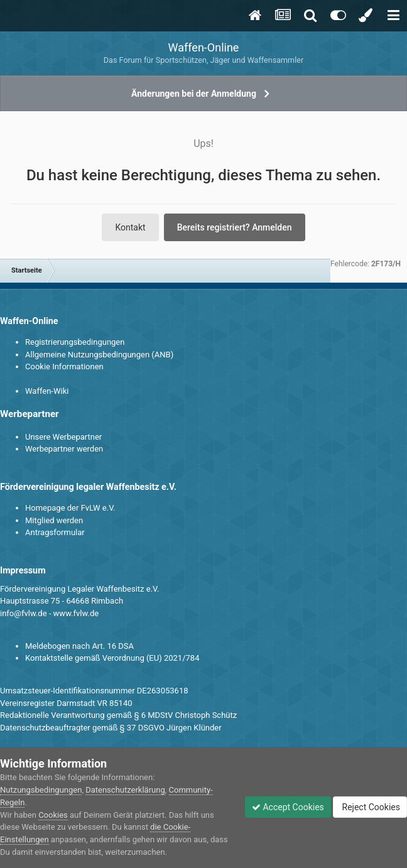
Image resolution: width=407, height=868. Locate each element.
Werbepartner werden (64, 449)
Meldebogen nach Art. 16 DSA (79, 646)
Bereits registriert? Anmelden (235, 227)
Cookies (53, 815)
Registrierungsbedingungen (75, 342)
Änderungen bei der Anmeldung (194, 94)
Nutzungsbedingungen (41, 790)
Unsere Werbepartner (63, 437)
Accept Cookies (288, 807)
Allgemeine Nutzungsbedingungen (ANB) (99, 355)
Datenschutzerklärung (125, 790)
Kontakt (130, 227)
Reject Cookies (370, 807)
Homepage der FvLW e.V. (70, 508)
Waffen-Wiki (47, 391)
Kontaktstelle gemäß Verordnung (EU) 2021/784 (112, 658)
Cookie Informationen (64, 366)
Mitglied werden (54, 520)
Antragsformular (55, 532)
